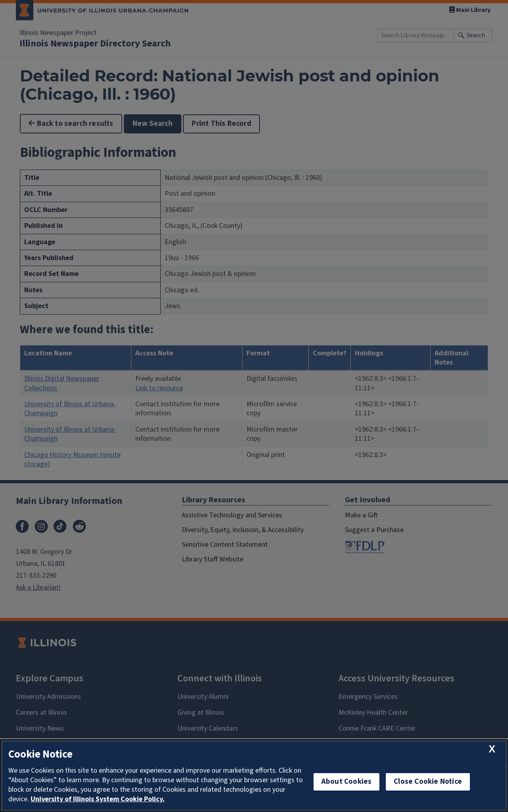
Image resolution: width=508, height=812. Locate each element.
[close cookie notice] (492, 749)
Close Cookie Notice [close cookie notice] (428, 782)
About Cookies (346, 782)
